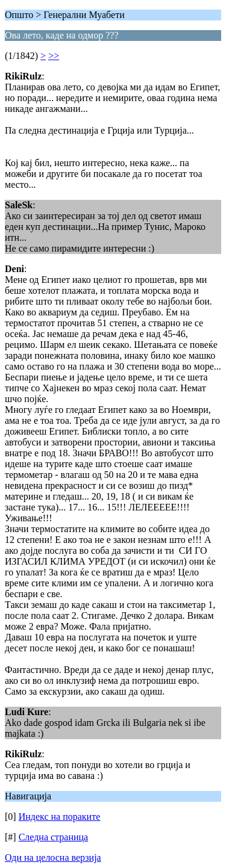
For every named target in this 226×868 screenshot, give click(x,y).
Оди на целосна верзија (53, 857)
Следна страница (54, 837)
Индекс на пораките (60, 817)
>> (54, 56)
